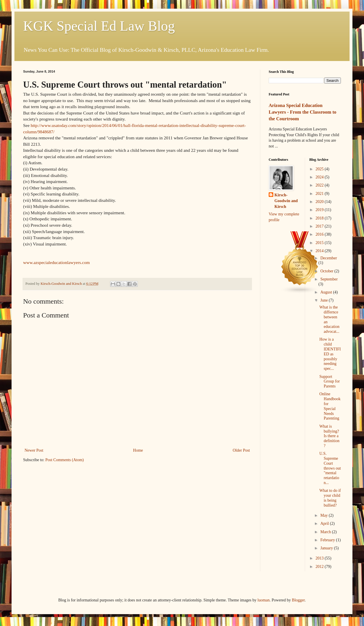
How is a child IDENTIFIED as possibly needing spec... (330, 354)
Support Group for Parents (329, 382)
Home (138, 450)
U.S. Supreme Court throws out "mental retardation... (330, 468)
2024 (320, 177)
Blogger (298, 600)
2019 (320, 210)
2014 (320, 251)
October (327, 271)
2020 (320, 202)
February (328, 540)
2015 (320, 243)
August (327, 292)
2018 (320, 218)
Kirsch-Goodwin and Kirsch (286, 201)
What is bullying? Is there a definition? (329, 436)
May (325, 515)
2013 (320, 558)
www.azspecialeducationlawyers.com (56, 262)
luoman (263, 600)
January (327, 548)
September (329, 279)
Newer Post (34, 450)
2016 (320, 234)
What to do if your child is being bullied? (330, 498)
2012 (320, 567)
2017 (320, 226)
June (325, 300)
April (325, 523)
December (329, 258)
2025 (320, 169)
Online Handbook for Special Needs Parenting (330, 406)
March (326, 532)
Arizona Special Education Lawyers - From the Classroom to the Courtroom (302, 112)
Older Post (242, 450)
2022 (320, 185)
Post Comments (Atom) (65, 460)
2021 (320, 194)
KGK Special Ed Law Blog (99, 26)
